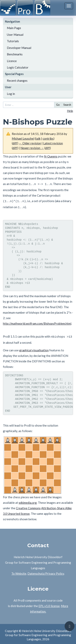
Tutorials (13, 41)
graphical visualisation (34, 348)
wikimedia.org (28, 500)
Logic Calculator (18, 67)
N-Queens (51, 156)
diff (15, 143)
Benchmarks (15, 54)
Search (67, 105)
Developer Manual (19, 48)
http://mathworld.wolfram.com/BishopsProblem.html (37, 322)
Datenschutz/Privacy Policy (46, 571)
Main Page (14, 28)
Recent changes (17, 81)
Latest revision (53, 143)
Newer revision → (32, 148)
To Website (19, 571)
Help (70, 111)
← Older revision (30, 143)
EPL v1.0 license (49, 604)
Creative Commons (28, 506)
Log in (11, 94)
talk (38, 138)
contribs (48, 138)
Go (58, 105)
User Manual (15, 35)
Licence (12, 61)
